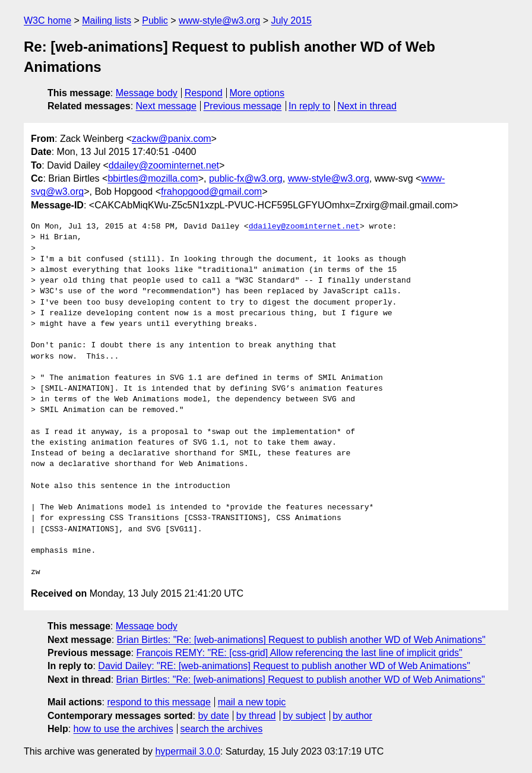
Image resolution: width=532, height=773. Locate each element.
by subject (304, 716)
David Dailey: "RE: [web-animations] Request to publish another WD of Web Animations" (284, 666)
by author (352, 716)
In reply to (309, 106)
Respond (204, 93)
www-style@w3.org (219, 20)
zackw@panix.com (172, 139)
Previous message (243, 106)
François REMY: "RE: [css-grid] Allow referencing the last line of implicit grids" (299, 653)
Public (155, 20)
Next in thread (367, 106)
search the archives (222, 729)
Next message (166, 106)
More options (257, 93)
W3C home (47, 20)
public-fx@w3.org (246, 178)
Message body (147, 93)
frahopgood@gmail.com (211, 191)
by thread (256, 716)
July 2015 (291, 20)
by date (213, 716)
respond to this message (159, 702)
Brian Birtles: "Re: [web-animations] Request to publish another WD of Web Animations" (301, 640)
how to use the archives (123, 729)
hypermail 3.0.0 (187, 751)
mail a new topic (252, 702)
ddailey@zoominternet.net (164, 165)
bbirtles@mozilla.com (153, 178)
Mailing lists (107, 20)
